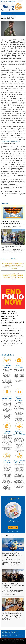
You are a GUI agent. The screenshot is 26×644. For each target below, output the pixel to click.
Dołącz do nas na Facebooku (8, 1)
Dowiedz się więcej (13, 531)
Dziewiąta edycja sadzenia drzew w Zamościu (12, 247)
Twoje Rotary (16, 634)
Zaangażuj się (6, 634)
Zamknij (14, 643)
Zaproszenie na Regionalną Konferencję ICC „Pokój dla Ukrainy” (12, 555)
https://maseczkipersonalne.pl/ (10, 141)
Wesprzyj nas (13, 527)
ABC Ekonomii (13, 521)
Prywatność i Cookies (9, 633)
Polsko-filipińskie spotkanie (12, 613)
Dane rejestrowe (7, 632)
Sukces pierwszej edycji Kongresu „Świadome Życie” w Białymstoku (13, 586)
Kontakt (17, 632)
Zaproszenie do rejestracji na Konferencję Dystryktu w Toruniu (11, 222)
